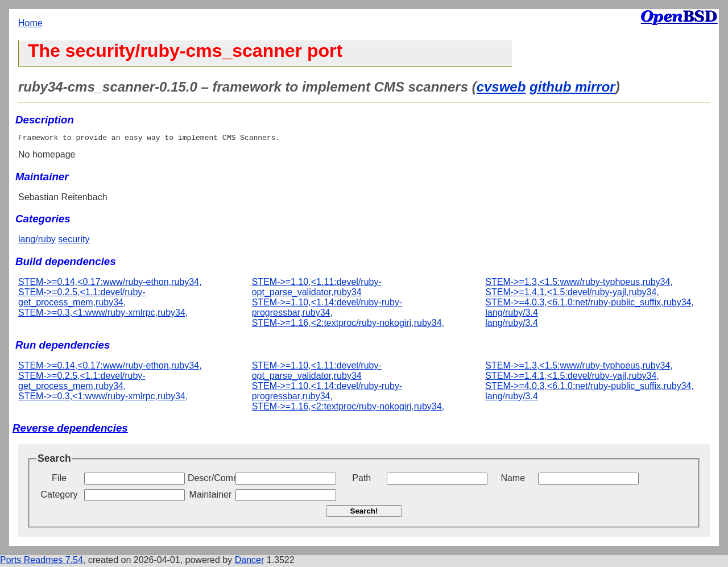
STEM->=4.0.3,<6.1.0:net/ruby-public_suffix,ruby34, (590, 304)
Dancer (250, 562)
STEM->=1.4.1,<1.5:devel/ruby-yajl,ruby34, (572, 294)
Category (59, 496)
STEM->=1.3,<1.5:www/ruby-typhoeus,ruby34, (579, 283)
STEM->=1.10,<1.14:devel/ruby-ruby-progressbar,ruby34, (327, 309)
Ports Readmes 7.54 (42, 562)
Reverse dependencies (70, 430)
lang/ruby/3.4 (512, 314)
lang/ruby (37, 241)
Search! (364, 513)
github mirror (572, 87)
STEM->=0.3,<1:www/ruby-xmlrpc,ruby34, (103, 314)
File (59, 480)
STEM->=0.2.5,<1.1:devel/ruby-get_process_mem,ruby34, (82, 299)
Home (30, 23)
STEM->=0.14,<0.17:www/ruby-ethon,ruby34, (110, 283)
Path (361, 480)
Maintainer (211, 496)
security (74, 241)
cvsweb (501, 87)
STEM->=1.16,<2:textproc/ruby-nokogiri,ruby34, (348, 324)
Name (513, 480)
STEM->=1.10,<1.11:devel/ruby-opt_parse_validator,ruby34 (317, 289)
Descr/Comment (210, 480)
